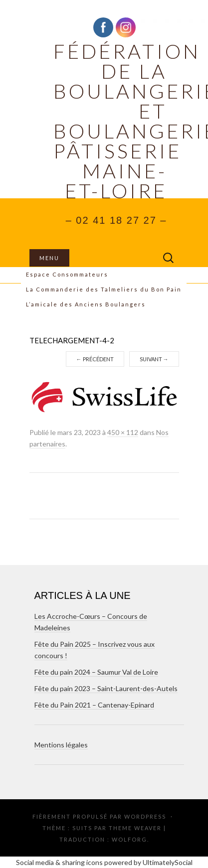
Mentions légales (61, 745)
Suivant (154, 359)
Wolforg (129, 839)
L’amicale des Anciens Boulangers (86, 304)
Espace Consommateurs (67, 274)
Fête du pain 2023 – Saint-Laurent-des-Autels (106, 688)
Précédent (95, 359)
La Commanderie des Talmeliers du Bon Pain (104, 289)
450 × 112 (123, 432)
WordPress (145, 816)
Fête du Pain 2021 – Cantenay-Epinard (94, 705)
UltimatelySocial (168, 862)
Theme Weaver (135, 828)
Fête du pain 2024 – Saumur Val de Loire (96, 672)
